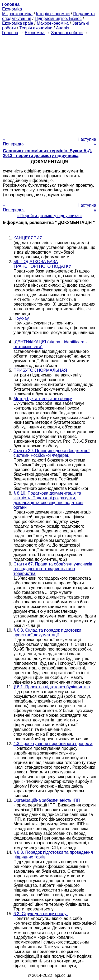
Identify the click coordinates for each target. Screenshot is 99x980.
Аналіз (62, 28)
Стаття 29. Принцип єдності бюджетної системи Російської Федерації (51, 453)
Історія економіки (53, 14)
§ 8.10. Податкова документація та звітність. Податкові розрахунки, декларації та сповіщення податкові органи (48, 500)
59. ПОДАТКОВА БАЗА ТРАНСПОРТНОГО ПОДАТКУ (42, 264)
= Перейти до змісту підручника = (49, 216)
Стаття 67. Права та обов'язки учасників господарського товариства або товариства (53, 569)
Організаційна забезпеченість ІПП (47, 800)
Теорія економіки (36, 28)
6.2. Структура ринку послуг (41, 914)
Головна (10, 33)
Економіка (12, 9)
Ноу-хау (21, 318)
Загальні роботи (67, 33)
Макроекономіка (53, 23)
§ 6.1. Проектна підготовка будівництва (52, 687)
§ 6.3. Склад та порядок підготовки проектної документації (47, 633)
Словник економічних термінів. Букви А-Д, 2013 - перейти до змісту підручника (48, 153)
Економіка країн (18, 23)
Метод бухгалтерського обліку (43, 399)
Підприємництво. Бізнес (58, 19)
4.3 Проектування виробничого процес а (53, 744)
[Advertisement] (49, 84)
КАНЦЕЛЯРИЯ (28, 238)
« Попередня (14, 142)
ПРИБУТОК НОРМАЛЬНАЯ (40, 370)
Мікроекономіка (17, 14)
